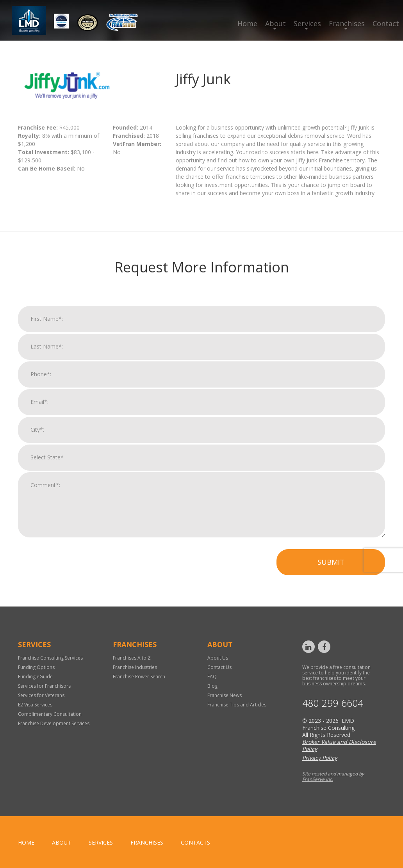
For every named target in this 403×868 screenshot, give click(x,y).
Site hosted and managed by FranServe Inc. (333, 776)
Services (307, 23)
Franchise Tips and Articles (237, 705)
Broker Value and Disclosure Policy (339, 745)
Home (247, 23)
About (276, 23)
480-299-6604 (333, 703)
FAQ (212, 677)
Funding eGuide (35, 677)
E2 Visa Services (35, 705)
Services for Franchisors (44, 686)
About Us (218, 658)
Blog (212, 686)
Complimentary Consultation (50, 714)
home (26, 842)
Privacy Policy (320, 758)
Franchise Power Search (139, 677)
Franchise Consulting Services (50, 658)
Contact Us (219, 667)
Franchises (347, 23)
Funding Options (36, 667)
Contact (386, 23)
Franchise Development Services (54, 723)
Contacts (195, 842)
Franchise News (225, 695)
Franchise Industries (135, 667)
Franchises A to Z (132, 658)
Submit (331, 568)
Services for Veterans (41, 695)
